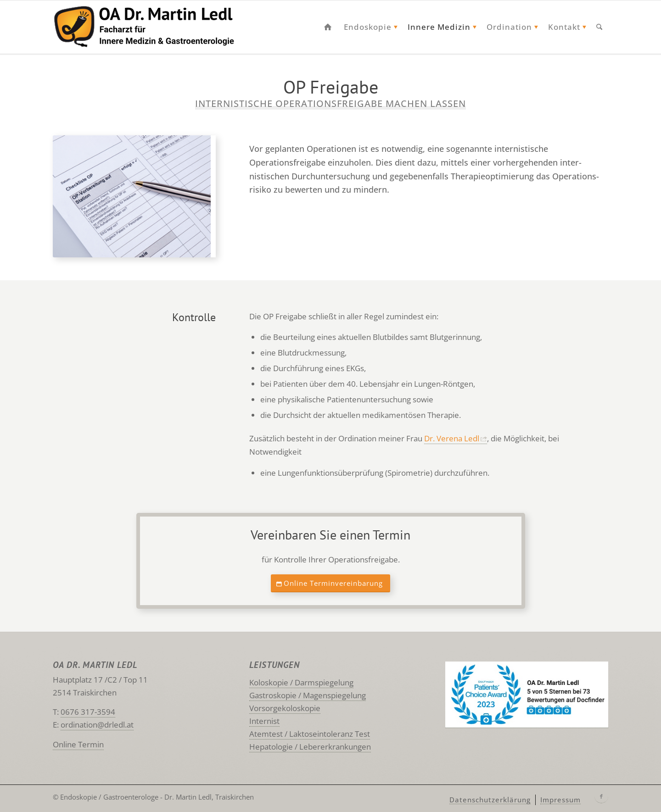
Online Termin (78, 744)
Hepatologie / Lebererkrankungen (310, 747)
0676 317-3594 (88, 712)
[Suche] (599, 27)
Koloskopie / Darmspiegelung (301, 682)
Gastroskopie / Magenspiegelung (308, 695)
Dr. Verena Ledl (452, 438)
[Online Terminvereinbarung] (330, 584)
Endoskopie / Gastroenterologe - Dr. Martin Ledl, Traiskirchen (157, 797)
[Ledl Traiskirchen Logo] (154, 27)
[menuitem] (328, 27)
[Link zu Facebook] (601, 796)
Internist (264, 721)
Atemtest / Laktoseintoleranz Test (310, 734)
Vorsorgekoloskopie (285, 708)
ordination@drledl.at (97, 725)
